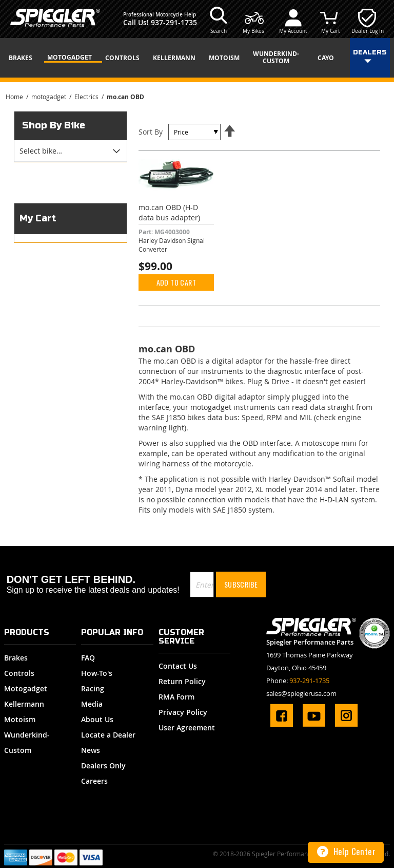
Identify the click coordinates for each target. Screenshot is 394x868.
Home (15, 97)
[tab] (71, 151)
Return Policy (182, 681)
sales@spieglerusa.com (301, 693)
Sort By (151, 132)
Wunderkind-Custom (27, 742)
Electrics (87, 97)
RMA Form (176, 697)
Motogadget (26, 688)
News (91, 750)
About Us (97, 719)
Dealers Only (103, 766)
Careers (94, 781)
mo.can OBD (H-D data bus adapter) (169, 212)
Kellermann (24, 704)
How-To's (97, 673)
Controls (19, 673)
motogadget (50, 97)
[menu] (197, 58)
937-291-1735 (174, 22)
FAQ (88, 658)
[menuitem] (24, 58)
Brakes (16, 658)
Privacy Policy (183, 712)
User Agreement (187, 728)
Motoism (20, 719)
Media (92, 704)
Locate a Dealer (108, 735)
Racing (93, 688)
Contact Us (178, 666)
